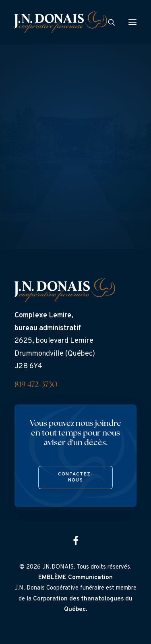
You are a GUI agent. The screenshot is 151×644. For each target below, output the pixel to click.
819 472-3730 (36, 385)
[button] (132, 22)
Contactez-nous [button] (75, 477)
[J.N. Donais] (61, 22)
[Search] (108, 22)
